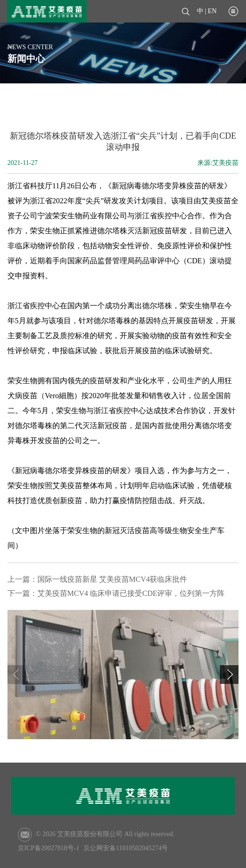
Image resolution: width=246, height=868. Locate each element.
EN (212, 11)
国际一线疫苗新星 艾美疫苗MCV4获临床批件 (112, 579)
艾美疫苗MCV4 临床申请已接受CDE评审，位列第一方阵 (131, 593)
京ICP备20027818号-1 (48, 848)
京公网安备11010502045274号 (126, 848)
